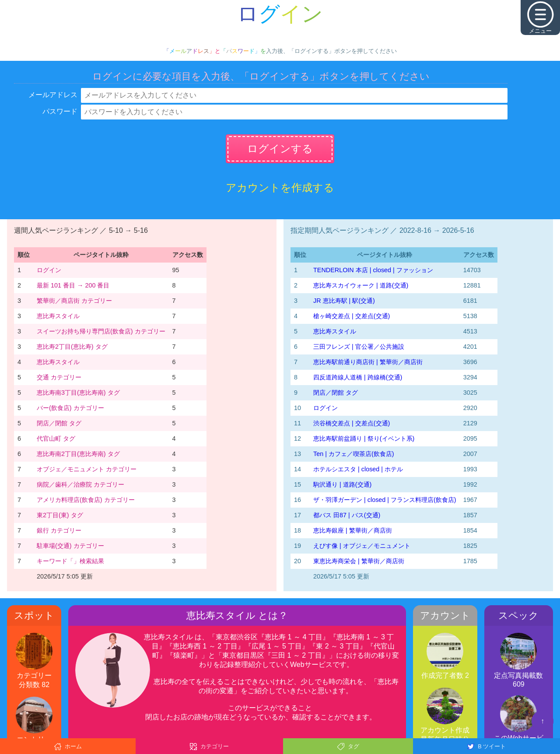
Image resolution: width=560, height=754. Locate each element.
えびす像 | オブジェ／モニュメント (362, 546)
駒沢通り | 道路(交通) (342, 484)
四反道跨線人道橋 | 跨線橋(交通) (358, 377)
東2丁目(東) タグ (60, 515)
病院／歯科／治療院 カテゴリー (80, 484)
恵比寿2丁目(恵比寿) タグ (72, 347)
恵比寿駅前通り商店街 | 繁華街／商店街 (368, 362)
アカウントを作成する (280, 188)
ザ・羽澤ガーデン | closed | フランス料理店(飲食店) (385, 500)
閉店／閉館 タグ (59, 423)
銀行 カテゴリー (59, 530)
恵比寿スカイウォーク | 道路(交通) (361, 285)
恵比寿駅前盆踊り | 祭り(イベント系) (364, 438)
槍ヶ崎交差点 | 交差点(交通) (352, 316)
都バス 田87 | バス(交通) (347, 515)
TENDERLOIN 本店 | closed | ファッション (373, 270)
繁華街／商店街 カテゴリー (74, 301)
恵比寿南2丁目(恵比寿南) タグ (78, 454)
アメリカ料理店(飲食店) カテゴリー (86, 500)
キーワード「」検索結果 (70, 561)
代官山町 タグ (56, 438)
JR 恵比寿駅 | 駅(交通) (344, 301)
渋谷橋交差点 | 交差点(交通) (352, 423)
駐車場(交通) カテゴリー (70, 546)
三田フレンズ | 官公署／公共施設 (359, 347)
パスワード (60, 111)
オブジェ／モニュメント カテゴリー (87, 469)
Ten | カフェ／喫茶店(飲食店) (354, 454)
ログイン (49, 270)
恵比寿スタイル (58, 316)
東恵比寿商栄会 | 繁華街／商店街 (359, 561)
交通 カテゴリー (59, 377)
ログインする (280, 149)
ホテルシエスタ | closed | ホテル (358, 469)
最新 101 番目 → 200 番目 (73, 285)
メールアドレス (53, 95)
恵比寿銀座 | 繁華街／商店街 (353, 530)
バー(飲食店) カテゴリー (70, 408)
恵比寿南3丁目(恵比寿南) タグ (78, 393)
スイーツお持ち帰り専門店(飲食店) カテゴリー (101, 331)
